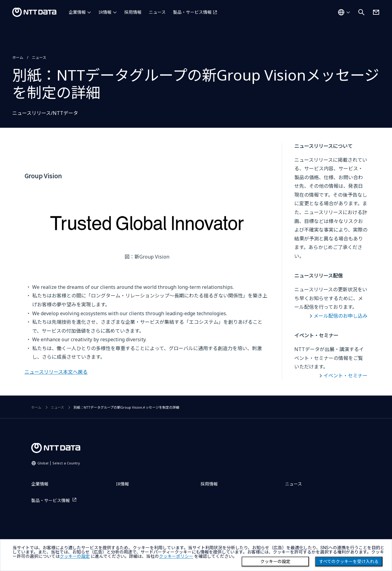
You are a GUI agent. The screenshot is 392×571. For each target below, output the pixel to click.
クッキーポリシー (176, 556)
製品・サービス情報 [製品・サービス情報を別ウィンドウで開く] (192, 12)
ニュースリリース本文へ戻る (56, 372)
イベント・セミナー (345, 376)
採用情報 (133, 12)
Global (59, 463)
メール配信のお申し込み (341, 316)
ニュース (157, 12)
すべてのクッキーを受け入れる (349, 562)
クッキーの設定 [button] (75, 556)
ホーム (18, 57)
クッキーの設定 (275, 562)
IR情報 (105, 12)
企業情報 (77, 12)
